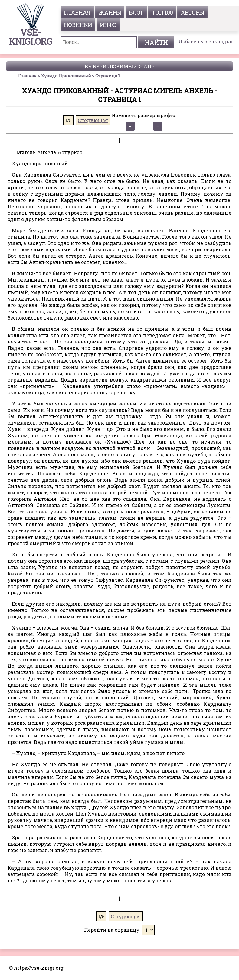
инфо (108, 25)
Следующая (93, 120)
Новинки (78, 25)
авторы (192, 12)
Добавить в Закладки (206, 41)
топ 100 (162, 12)
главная (77, 12)
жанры (110, 12)
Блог (136, 12)
